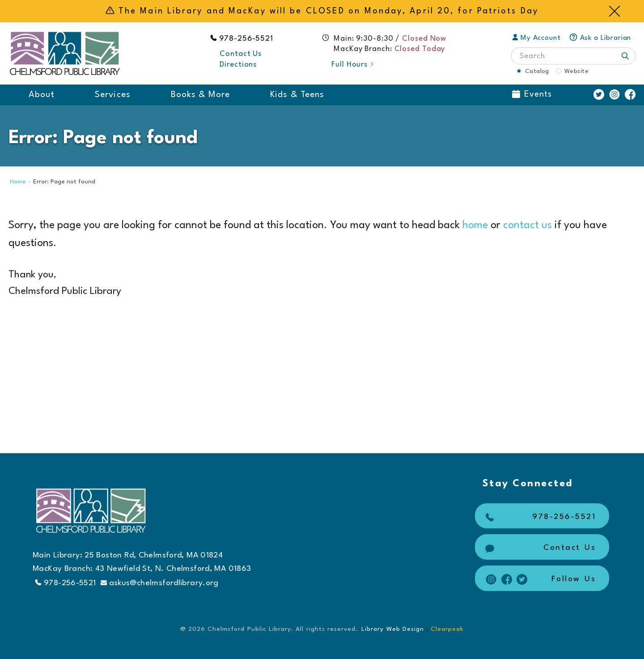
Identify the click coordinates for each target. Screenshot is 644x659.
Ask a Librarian (600, 38)
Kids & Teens (297, 95)
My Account (536, 38)
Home (18, 182)
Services (112, 95)
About (42, 95)
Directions (238, 65)
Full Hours (353, 65)
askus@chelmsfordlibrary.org (160, 583)
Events (532, 94)
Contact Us (241, 54)
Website (576, 71)
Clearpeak (447, 629)
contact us (527, 225)
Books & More (201, 95)
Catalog (537, 71)
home (475, 225)
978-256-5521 (246, 39)
